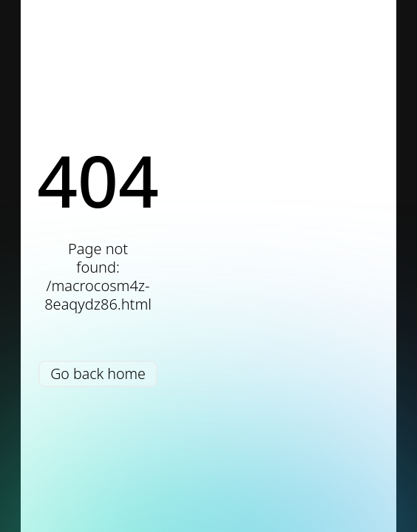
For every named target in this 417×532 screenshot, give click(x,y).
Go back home (98, 374)
